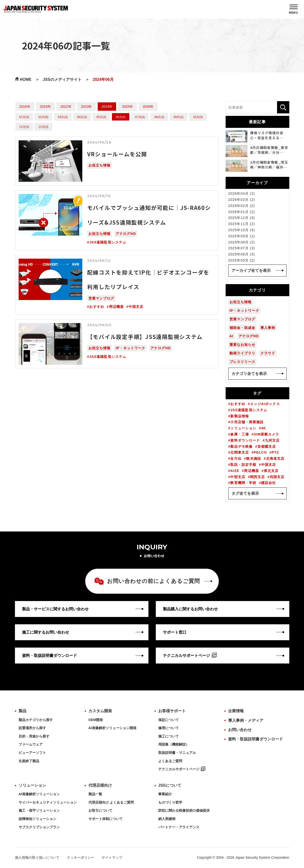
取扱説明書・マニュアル (177, 753)
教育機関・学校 (243, 483)
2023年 (86, 107)
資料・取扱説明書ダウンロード (255, 739)
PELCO (260, 452)
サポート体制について (106, 819)
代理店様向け (100, 785)
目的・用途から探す (34, 736)
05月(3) (101, 117)
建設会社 (268, 483)
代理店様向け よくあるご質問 (111, 802)
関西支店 (257, 477)
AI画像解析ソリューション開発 (112, 728)
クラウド (268, 353)
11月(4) (24, 127)
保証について (169, 720)
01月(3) (24, 117)
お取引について (100, 810)
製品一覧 (95, 794)
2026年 (148, 107)
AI (231, 336)
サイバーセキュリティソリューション (48, 802)
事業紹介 (165, 794)
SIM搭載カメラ (267, 434)
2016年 (25, 107)
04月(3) (82, 117)
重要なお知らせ (243, 345)
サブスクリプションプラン (39, 827)
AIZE (235, 471)
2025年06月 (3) (242, 254)
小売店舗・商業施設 (247, 422)
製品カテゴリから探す (36, 720)
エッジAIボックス (265, 404)
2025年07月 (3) (242, 248)
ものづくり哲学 (170, 802)
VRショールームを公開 (117, 154)
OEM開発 (96, 720)
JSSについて (170, 785)
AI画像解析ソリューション (39, 794)
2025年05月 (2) (242, 260)
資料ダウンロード (245, 440)
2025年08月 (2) (242, 242)
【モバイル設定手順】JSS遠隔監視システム (145, 337)
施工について (169, 736)
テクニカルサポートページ (182, 769)
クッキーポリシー (81, 857)
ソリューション (243, 428)
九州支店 (272, 440)
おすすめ (97, 307)
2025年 (128, 107)
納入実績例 (167, 819)
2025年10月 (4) (242, 230)
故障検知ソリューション (37, 819)
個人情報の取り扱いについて (37, 857)
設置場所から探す (32, 728)
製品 (23, 711)
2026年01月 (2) (242, 212)
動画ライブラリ (243, 353)
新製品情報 (240, 416)
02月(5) (43, 117)
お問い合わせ (240, 730)
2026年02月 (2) (242, 206)
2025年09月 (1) (242, 236)
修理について (169, 728)
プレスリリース (243, 362)
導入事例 (268, 328)
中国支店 (136, 307)
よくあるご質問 (170, 761)
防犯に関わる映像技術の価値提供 (184, 810)
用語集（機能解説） (174, 744)
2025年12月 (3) (242, 218)
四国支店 (277, 477)
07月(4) (140, 117)
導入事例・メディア (246, 720)
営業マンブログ (101, 298)
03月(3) (63, 117)
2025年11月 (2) (242, 224)
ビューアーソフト (32, 753)
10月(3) (198, 117)
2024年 (107, 107)
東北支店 (271, 471)
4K (264, 428)
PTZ (275, 452)
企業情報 (236, 711)
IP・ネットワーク (130, 348)
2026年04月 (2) (242, 193)
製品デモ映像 (241, 446)
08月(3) (159, 117)
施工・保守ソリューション (39, 810)
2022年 (66, 107)
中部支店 (238, 477)
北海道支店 (275, 458)
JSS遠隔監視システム (108, 242)
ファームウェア (31, 744)
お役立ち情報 (100, 165)
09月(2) (179, 117)
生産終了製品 (29, 761)
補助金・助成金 (243, 328)
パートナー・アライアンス (179, 827)
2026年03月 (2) (242, 200)
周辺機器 (116, 307)
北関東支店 (240, 452)
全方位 (236, 458)
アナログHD (126, 234)
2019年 (45, 107)
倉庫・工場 (240, 434)
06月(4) (121, 117)
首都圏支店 (267, 446)
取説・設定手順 (243, 465)
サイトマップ (112, 857)
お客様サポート (172, 711)
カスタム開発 (100, 711)
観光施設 (254, 458)
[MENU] (293, 9)
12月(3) (43, 127)
